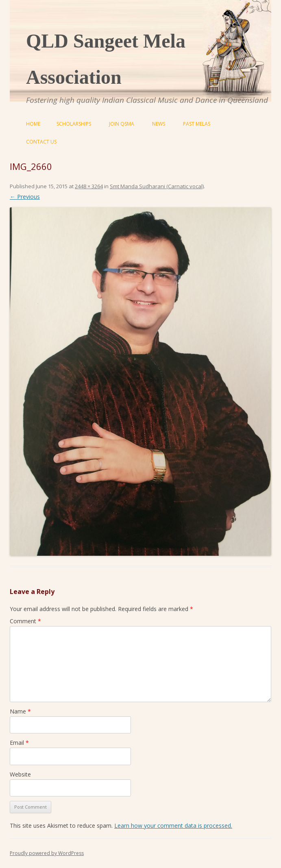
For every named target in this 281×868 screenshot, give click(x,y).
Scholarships (74, 124)
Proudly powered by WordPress (47, 853)
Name (20, 711)
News (159, 124)
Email (19, 743)
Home (33, 124)
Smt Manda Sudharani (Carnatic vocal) (157, 186)
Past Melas (197, 124)
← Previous (25, 197)
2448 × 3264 (89, 186)
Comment (25, 621)
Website (20, 774)
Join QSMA (122, 124)
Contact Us (41, 142)
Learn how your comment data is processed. (173, 826)
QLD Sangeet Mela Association (106, 59)
